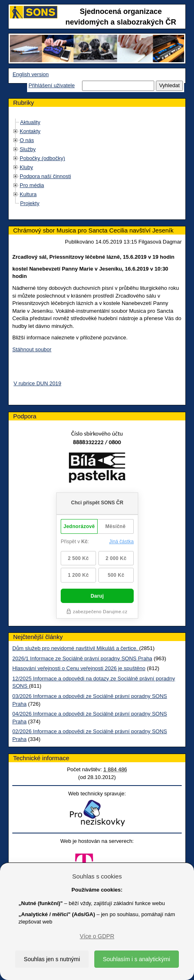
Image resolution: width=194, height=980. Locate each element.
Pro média (32, 185)
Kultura (28, 194)
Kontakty (30, 131)
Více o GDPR (97, 936)
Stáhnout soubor (32, 349)
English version (31, 74)
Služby (28, 149)
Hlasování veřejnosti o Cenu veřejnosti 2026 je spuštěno (79, 668)
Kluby (26, 167)
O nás (27, 140)
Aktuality (30, 122)
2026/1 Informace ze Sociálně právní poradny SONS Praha (82, 658)
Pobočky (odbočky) (42, 158)
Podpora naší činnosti (45, 176)
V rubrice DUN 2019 (37, 383)
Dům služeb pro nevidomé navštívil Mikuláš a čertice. (76, 648)
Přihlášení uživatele (51, 85)
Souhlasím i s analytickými (137, 959)
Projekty (30, 203)
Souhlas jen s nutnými (52, 959)
